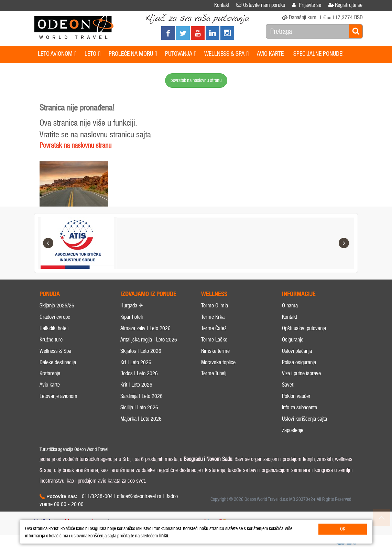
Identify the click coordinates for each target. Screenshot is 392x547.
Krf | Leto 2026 (136, 362)
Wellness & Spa (55, 351)
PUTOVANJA (181, 54)
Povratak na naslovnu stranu (75, 145)
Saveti (288, 385)
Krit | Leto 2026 (136, 385)
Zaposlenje (293, 430)
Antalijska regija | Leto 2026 (149, 340)
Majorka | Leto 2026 (141, 419)
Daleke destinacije (58, 362)
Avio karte (50, 385)
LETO (92, 54)
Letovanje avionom (58, 396)
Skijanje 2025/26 (57, 306)
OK (343, 529)
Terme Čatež (214, 328)
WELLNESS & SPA (226, 54)
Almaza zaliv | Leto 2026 (145, 328)
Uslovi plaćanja (297, 351)
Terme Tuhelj (214, 373)
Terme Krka (213, 317)
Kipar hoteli (132, 317)
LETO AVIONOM (57, 54)
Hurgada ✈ (132, 306)
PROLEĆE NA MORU (133, 54)
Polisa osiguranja (299, 362)
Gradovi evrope (55, 317)
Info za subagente (300, 407)
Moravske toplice (218, 362)
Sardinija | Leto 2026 (141, 396)
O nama (290, 306)
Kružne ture (51, 340)
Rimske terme (215, 351)
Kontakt (290, 317)
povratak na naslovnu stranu (196, 80)
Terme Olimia (215, 306)
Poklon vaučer (296, 396)
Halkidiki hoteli (54, 328)
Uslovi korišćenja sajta (304, 419)
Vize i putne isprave (301, 373)
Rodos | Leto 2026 (139, 373)
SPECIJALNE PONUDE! (319, 54)
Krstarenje (50, 373)
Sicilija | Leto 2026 (139, 407)
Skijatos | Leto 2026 (141, 351)
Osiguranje (293, 340)
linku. (164, 536)
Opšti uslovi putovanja (304, 328)
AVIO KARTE (270, 54)
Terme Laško (214, 340)
